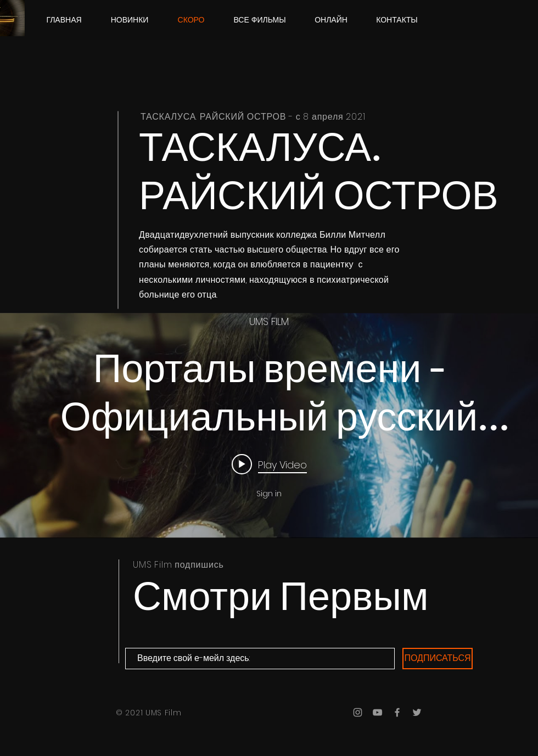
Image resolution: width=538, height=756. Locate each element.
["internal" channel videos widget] (269, 425)
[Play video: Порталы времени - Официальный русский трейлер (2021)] (269, 464)
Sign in (269, 494)
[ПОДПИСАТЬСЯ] (438, 659)
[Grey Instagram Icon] (358, 712)
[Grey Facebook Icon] (397, 712)
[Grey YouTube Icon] (377, 712)
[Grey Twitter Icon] (417, 712)
